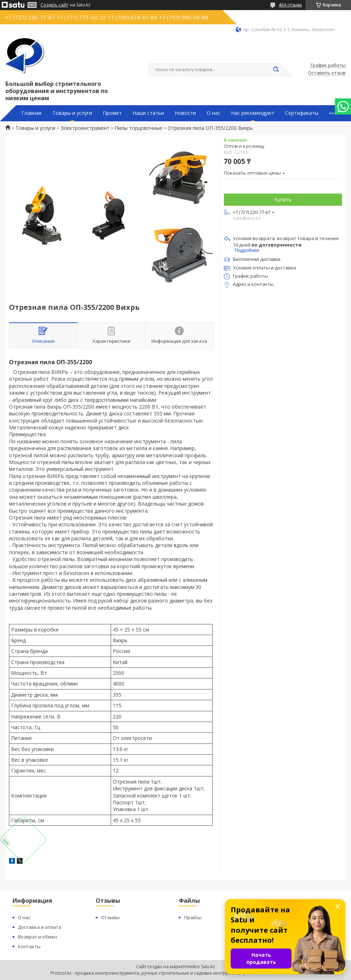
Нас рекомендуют (253, 113)
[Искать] (276, 70)
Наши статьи (148, 113)
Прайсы (193, 917)
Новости (185, 113)
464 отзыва (290, 5)
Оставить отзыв (327, 73)
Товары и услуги (72, 113)
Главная (32, 113)
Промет (112, 113)
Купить (283, 199)
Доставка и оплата (40, 927)
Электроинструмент (85, 128)
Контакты (29, 946)
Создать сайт (54, 5)
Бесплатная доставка (257, 259)
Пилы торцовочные (138, 128)
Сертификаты (302, 113)
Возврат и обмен (37, 937)
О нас (213, 113)
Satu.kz (208, 967)
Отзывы (110, 917)
